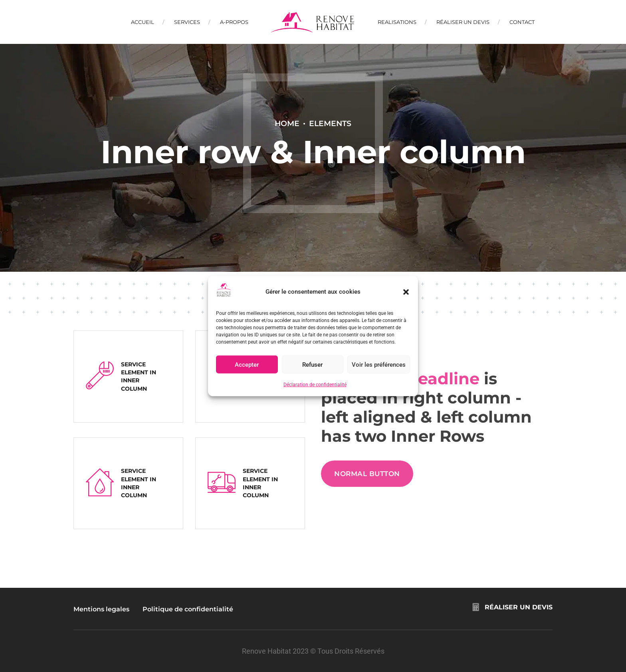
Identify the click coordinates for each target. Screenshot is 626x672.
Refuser (312, 365)
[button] (406, 292)
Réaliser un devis (463, 22)
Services (187, 22)
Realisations (397, 22)
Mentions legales (101, 609)
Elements (330, 123)
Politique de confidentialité (188, 609)
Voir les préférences (379, 365)
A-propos (234, 22)
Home (287, 123)
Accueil (143, 22)
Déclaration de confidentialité (315, 385)
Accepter (247, 365)
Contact (522, 22)
